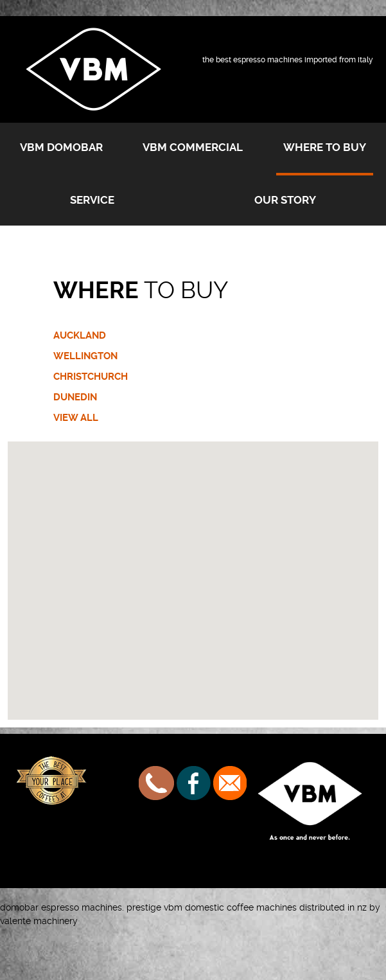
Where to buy (325, 147)
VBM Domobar (61, 147)
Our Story (285, 200)
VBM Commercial (193, 147)
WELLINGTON (85, 356)
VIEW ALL (76, 418)
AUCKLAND (80, 335)
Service (92, 200)
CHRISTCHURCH (91, 377)
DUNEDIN (75, 397)
